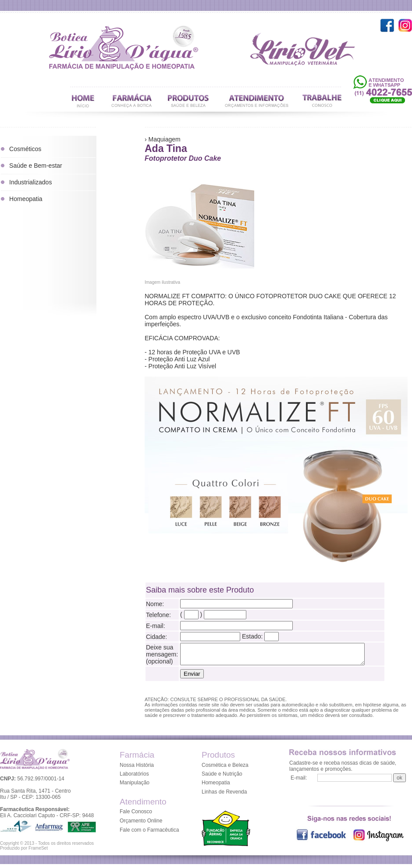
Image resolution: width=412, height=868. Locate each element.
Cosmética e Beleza (225, 769)
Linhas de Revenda (224, 796)
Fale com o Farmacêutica (149, 834)
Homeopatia (26, 199)
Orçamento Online (141, 825)
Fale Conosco (136, 815)
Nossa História (137, 769)
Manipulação (135, 787)
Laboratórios (134, 778)
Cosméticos (25, 149)
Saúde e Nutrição (222, 778)
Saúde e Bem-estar (36, 166)
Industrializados (30, 182)
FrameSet (38, 852)
